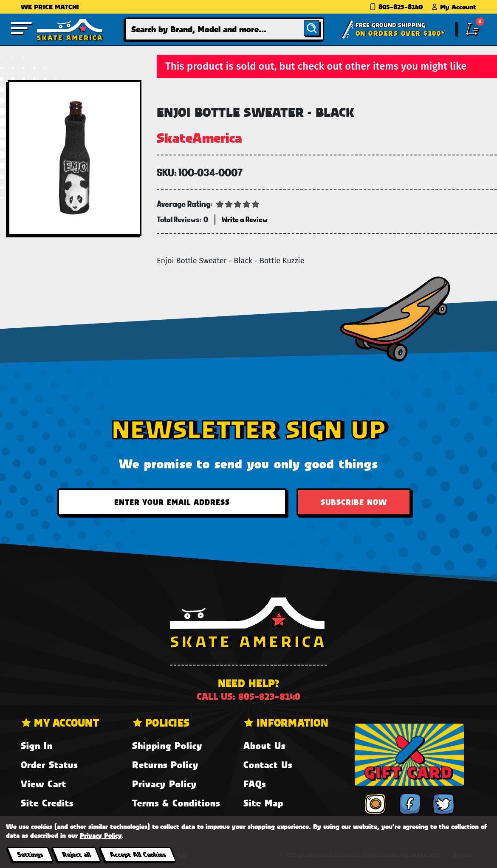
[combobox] (224, 29)
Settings (30, 854)
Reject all (76, 854)
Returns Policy (165, 765)
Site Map (263, 803)
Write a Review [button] (245, 219)
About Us (264, 745)
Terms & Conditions (176, 803)
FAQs (255, 784)
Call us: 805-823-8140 (248, 696)
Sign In (37, 745)
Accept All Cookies (138, 854)
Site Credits (47, 803)
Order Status (49, 765)
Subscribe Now (354, 502)
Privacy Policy (164, 784)
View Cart (44, 784)
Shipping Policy (167, 745)
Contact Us (268, 765)
